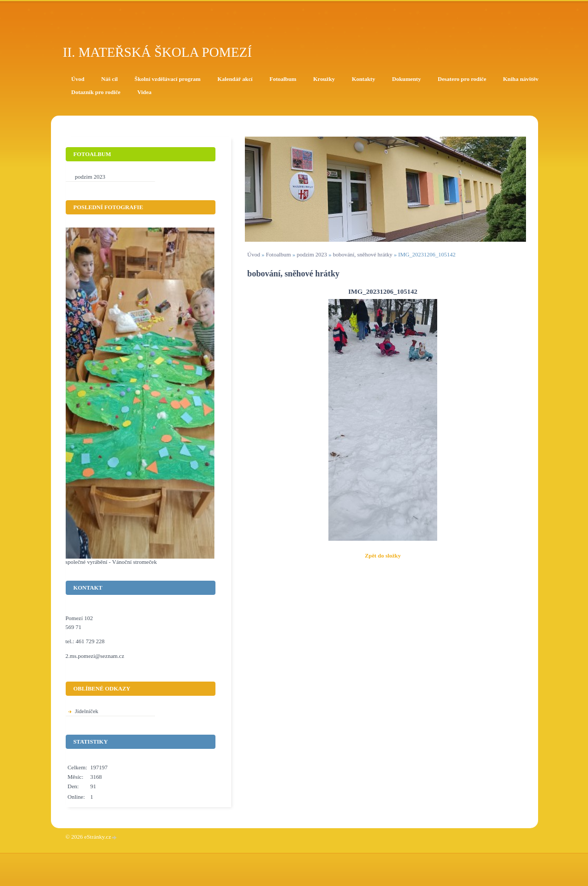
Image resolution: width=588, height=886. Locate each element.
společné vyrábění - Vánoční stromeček (111, 562)
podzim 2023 (312, 254)
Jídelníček (87, 711)
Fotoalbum (278, 254)
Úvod (254, 254)
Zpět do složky (383, 555)
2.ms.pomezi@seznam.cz (95, 656)
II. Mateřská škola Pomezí (158, 52)
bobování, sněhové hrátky (362, 254)
